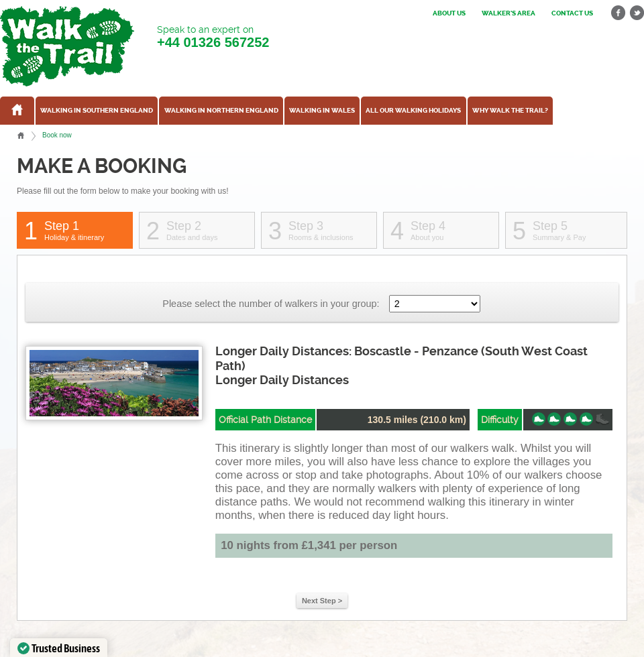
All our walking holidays (413, 111)
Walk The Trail (67, 46)
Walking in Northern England (221, 111)
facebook (619, 13)
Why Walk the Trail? (510, 111)
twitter (637, 13)
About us (449, 13)
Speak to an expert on (213, 37)
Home (21, 135)
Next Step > (322, 601)
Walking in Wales (322, 111)
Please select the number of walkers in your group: (271, 304)
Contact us (572, 13)
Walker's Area (508, 13)
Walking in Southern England (97, 111)
